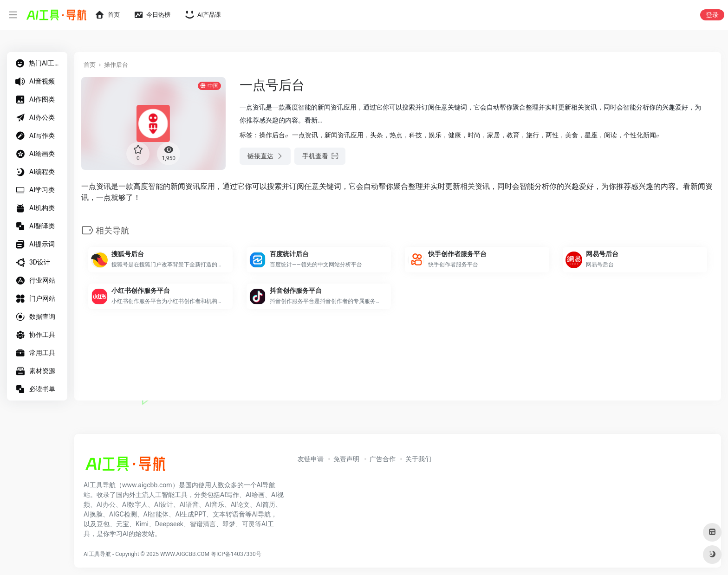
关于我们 (418, 459)
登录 (712, 15)
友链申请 (311, 459)
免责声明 (346, 459)
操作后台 (116, 65)
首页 (90, 65)
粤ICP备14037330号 (236, 554)
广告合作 (383, 459)
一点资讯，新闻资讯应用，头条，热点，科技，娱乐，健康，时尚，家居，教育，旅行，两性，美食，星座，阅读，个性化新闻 (474, 135)
